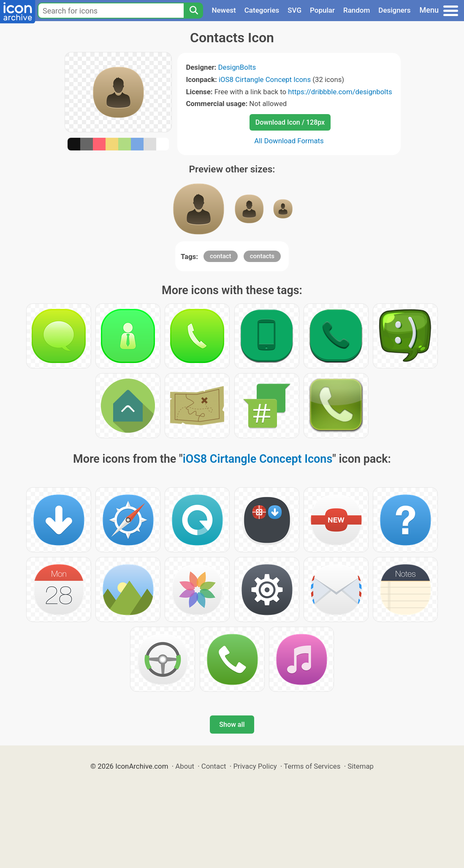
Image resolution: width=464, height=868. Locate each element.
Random (357, 10)
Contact (214, 766)
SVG (294, 10)
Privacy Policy (255, 766)
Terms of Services (312, 766)
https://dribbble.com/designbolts (340, 92)
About (185, 766)
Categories (262, 10)
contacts (262, 256)
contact (221, 256)
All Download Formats (289, 141)
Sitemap (361, 766)
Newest (224, 10)
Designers (394, 10)
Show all (232, 725)
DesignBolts (237, 67)
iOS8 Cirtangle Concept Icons (265, 79)
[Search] (193, 11)
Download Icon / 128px (290, 122)
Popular (322, 10)
